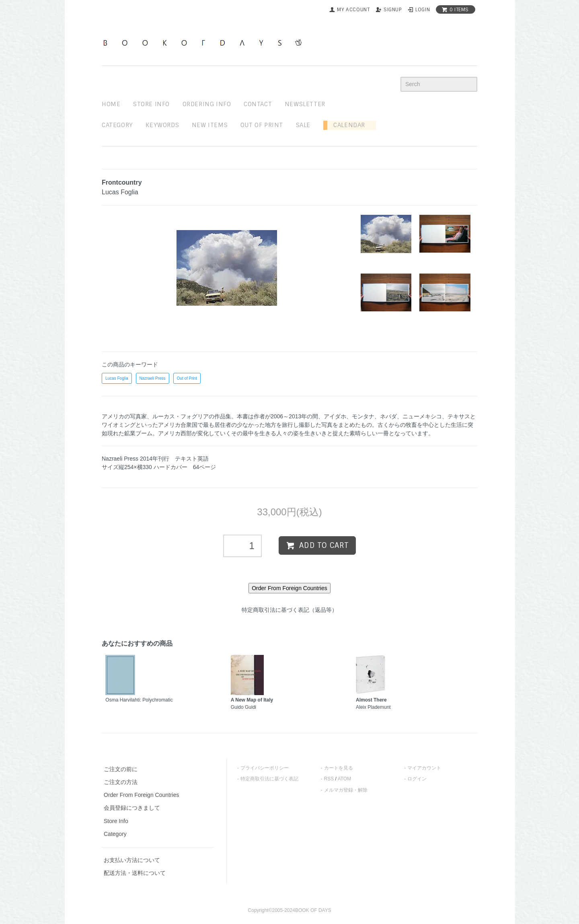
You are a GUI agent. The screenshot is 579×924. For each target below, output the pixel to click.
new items (210, 125)
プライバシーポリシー (265, 768)
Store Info (116, 821)
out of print (262, 125)
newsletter (305, 104)
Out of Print (187, 378)
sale (303, 125)
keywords (162, 125)
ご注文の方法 (121, 782)
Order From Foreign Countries (142, 795)
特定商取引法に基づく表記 (269, 779)
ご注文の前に (121, 769)
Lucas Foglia (117, 378)
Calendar (346, 125)
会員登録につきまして (132, 808)
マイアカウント (424, 768)
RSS (329, 779)
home (111, 104)
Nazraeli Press (153, 378)
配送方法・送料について (135, 873)
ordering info (207, 104)
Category (117, 125)
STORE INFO (151, 104)
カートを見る (339, 768)
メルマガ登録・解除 (346, 790)
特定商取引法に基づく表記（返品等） (289, 610)
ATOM (345, 779)
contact (258, 104)
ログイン (417, 779)
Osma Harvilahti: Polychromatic (139, 700)
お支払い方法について (132, 860)
